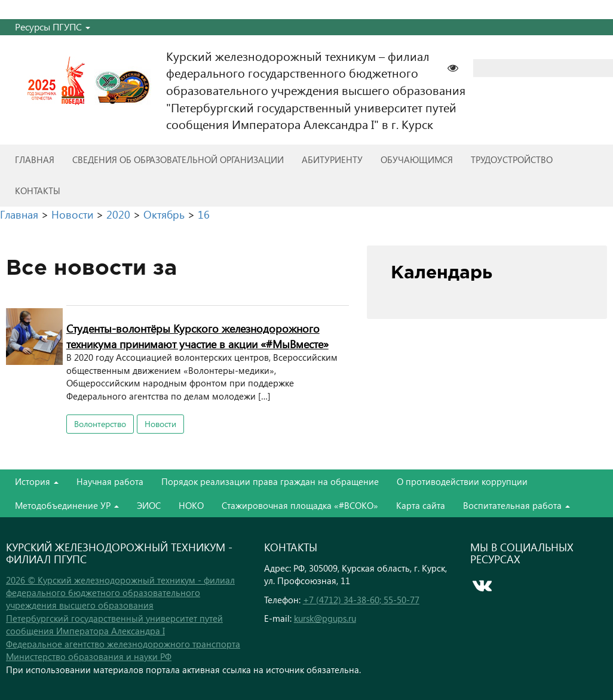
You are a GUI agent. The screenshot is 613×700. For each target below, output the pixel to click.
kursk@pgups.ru (325, 618)
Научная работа (110, 481)
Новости (160, 424)
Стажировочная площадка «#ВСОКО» (300, 505)
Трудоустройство (512, 159)
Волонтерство (100, 424)
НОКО (191, 505)
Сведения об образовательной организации (178, 159)
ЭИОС (149, 505)
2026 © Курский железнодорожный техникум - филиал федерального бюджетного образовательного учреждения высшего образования (120, 593)
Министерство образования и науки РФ (89, 656)
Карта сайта (421, 505)
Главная (35, 159)
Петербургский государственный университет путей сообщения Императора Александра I (114, 624)
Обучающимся (417, 159)
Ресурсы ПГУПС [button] (53, 27)
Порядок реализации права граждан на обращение (270, 481)
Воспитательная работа (517, 505)
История (37, 481)
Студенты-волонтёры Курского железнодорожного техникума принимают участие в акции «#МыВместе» (197, 336)
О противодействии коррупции (462, 481)
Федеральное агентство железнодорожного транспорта (123, 644)
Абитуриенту (332, 159)
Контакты (38, 191)
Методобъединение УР (67, 505)
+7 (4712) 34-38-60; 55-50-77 (361, 600)
